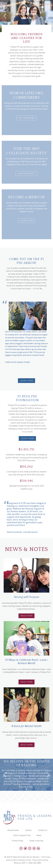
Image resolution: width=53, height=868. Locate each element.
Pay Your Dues (26, 118)
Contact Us (43, 830)
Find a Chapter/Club (22, 835)
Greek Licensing (36, 841)
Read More (27, 616)
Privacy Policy (17, 841)
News (39, 835)
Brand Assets (13, 830)
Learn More (27, 221)
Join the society (27, 173)
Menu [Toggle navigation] (46, 7)
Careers (28, 830)
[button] (26, 537)
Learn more (27, 438)
